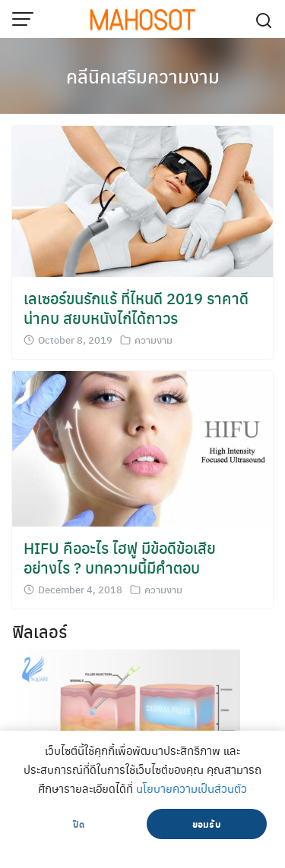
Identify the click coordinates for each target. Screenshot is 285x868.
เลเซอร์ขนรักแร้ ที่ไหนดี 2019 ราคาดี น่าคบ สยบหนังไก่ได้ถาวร (136, 308)
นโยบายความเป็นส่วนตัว (192, 788)
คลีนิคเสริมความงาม (143, 76)
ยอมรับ (207, 824)
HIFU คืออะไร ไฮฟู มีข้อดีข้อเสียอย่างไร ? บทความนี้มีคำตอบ (120, 557)
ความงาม (154, 340)
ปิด (79, 824)
